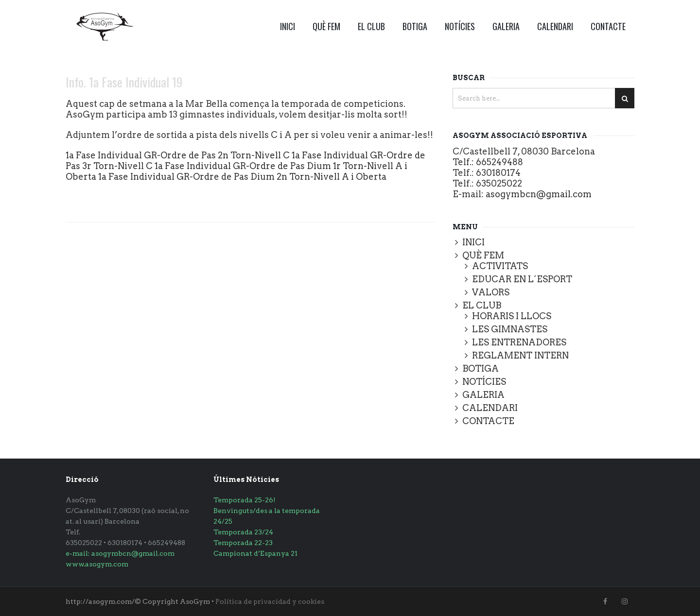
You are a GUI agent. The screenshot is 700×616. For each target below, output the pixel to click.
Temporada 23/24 (243, 532)
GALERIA (506, 26)
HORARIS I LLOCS (512, 316)
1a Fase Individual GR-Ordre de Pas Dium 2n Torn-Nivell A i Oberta (242, 177)
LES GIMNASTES (510, 329)
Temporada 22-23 (243, 543)
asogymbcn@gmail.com (539, 194)
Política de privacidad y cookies (270, 601)
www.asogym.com (97, 564)
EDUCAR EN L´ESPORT (522, 279)
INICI (288, 26)
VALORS (491, 292)
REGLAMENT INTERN (520, 355)
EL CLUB (371, 26)
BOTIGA (415, 26)
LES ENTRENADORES (519, 342)
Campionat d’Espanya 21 (255, 553)
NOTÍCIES (460, 26)
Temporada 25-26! (245, 500)
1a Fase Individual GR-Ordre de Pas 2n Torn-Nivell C (178, 155)
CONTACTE (608, 26)
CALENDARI (555, 26)
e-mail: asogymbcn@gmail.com (120, 553)
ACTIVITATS (500, 266)
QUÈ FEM (326, 26)
